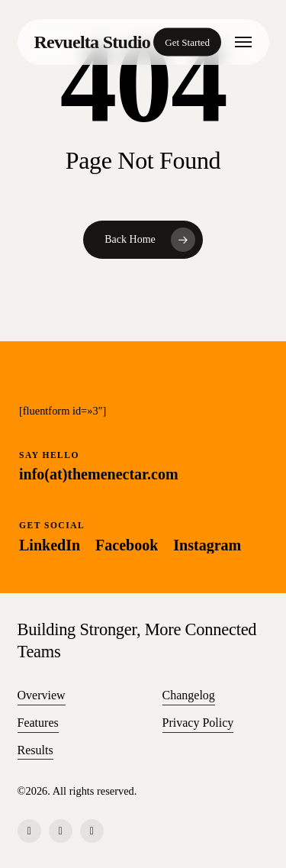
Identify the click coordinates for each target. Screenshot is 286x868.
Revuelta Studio (93, 42)
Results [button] (35, 750)
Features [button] (38, 723)
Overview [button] (42, 695)
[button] (243, 42)
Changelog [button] (189, 695)
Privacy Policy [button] (198, 723)
